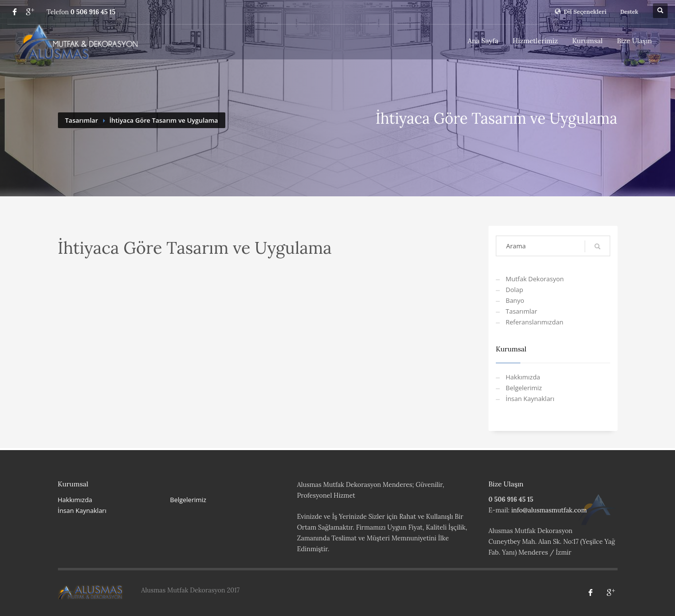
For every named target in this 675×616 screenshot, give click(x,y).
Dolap (514, 290)
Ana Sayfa (483, 41)
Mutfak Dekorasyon (535, 279)
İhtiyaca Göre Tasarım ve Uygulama (164, 120)
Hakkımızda (523, 377)
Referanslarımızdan (534, 322)
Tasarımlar (82, 120)
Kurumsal (587, 41)
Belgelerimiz (524, 388)
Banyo (515, 300)
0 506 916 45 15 (93, 12)
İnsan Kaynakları (530, 399)
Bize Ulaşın (634, 41)
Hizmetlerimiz (535, 41)
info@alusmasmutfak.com (549, 510)
